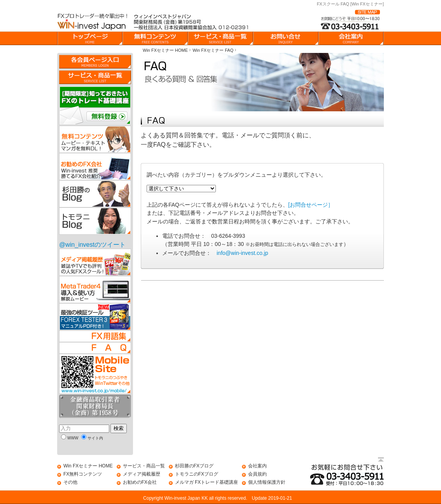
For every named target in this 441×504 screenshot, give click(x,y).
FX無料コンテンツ (83, 474)
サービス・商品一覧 (144, 466)
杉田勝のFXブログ (194, 466)
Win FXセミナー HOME (165, 50)
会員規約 (257, 474)
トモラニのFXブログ (197, 474)
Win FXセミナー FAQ (213, 50)
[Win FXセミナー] (367, 4)
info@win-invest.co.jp (242, 253)
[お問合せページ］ (311, 205)
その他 (70, 482)
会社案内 (257, 466)
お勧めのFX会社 (140, 482)
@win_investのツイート (92, 245)
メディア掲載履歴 (142, 474)
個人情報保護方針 (267, 482)
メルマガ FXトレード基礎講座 (207, 482)
